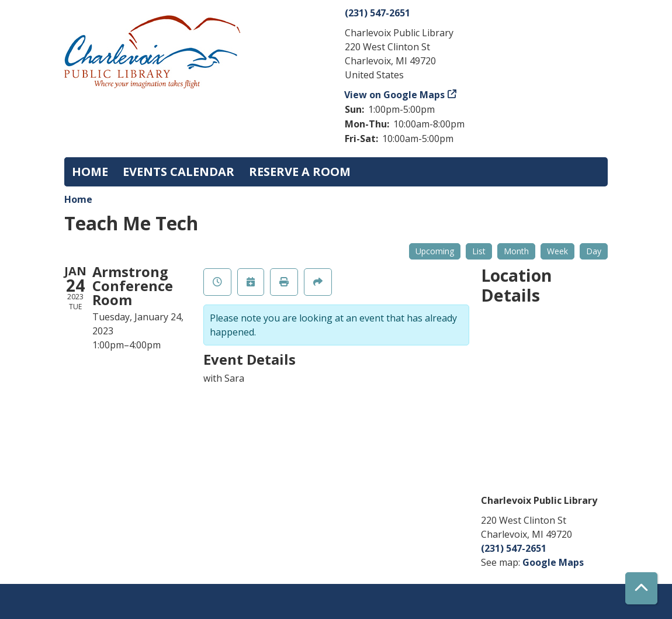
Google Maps (553, 562)
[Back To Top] (641, 588)
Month (516, 251)
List (479, 251)
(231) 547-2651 (377, 13)
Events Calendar (179, 172)
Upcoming (435, 251)
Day (594, 251)
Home (90, 172)
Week (557, 251)
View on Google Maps (395, 95)
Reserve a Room (300, 172)
